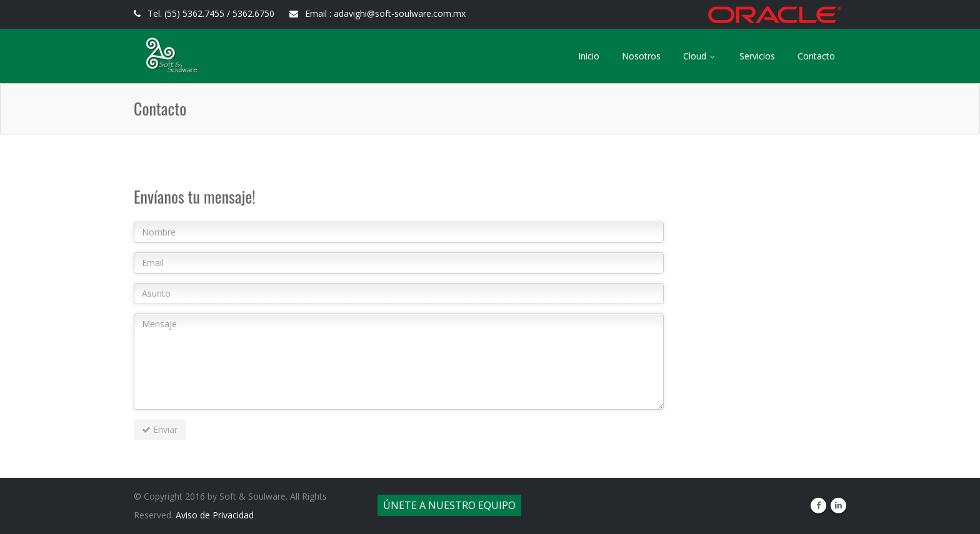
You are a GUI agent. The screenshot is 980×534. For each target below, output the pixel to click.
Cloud (700, 56)
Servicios (757, 56)
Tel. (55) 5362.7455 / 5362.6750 (204, 13)
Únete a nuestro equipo (449, 505)
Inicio (589, 56)
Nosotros (641, 56)
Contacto (816, 56)
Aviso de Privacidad (215, 515)
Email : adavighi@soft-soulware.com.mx (377, 13)
